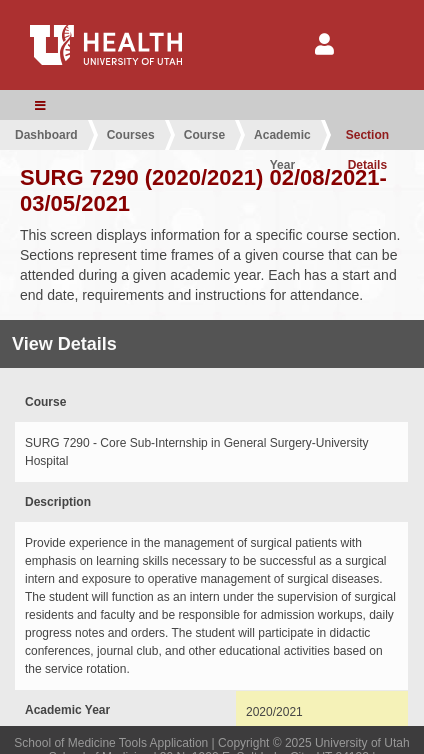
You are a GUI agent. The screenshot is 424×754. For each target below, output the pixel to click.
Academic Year (282, 139)
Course (204, 135)
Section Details (367, 139)
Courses (131, 135)
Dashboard (46, 135)
